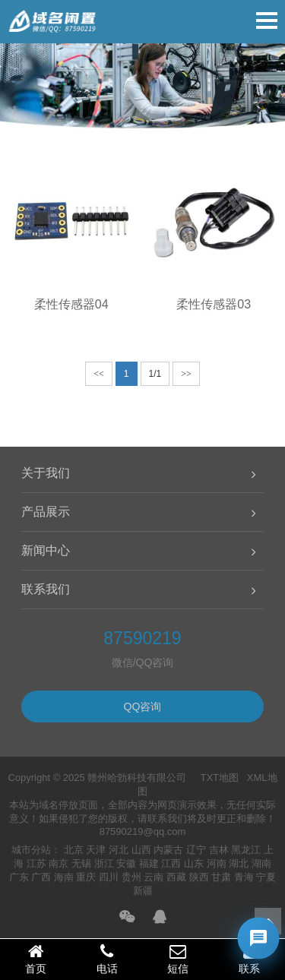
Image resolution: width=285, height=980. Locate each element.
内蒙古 (168, 850)
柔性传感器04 (71, 304)
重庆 (86, 877)
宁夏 (266, 877)
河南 (217, 863)
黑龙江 (246, 850)
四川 (109, 877)
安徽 (126, 863)
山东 (194, 863)
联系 (249, 959)
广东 (19, 877)
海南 (64, 877)
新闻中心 (46, 550)
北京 (74, 850)
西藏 (176, 877)
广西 (41, 877)
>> (186, 374)
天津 (96, 850)
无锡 (81, 863)
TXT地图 (219, 778)
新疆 (143, 891)
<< (99, 374)
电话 (107, 959)
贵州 (131, 877)
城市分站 (31, 850)
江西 (171, 863)
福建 (149, 863)
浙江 (104, 863)
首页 (36, 959)
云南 (154, 877)
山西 (141, 850)
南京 (59, 863)
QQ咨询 (143, 707)
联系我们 (46, 589)
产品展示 (46, 512)
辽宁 (196, 850)
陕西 (199, 877)
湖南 (261, 863)
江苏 (36, 863)
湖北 (239, 863)
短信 (179, 959)
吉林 (219, 850)
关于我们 (46, 473)
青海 (244, 877)
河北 (119, 850)
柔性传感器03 (214, 304)
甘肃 (221, 877)
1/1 (155, 374)
